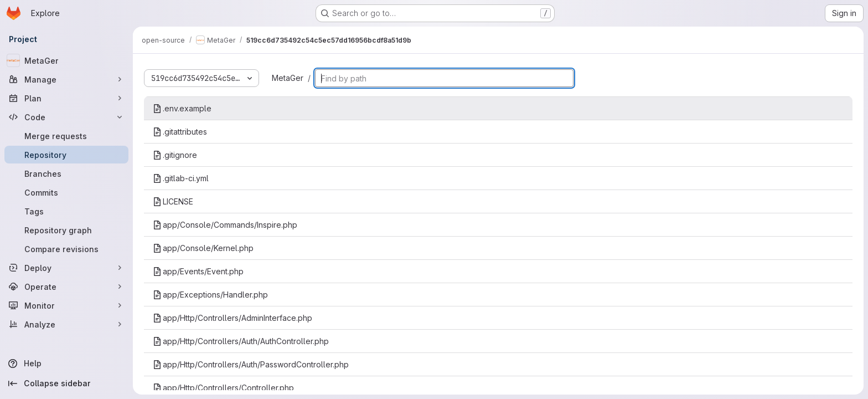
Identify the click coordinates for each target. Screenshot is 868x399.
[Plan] (66, 98)
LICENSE (173, 201)
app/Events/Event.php (198, 271)
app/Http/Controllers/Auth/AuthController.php (241, 341)
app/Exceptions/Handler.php (210, 295)
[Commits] (66, 192)
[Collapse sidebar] (66, 383)
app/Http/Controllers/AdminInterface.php (232, 318)
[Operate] (66, 287)
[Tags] (66, 211)
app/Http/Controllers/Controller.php (223, 388)
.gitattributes (180, 132)
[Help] (66, 364)
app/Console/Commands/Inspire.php (225, 225)
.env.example (182, 108)
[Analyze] (66, 324)
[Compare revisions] (66, 249)
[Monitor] (66, 305)
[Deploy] (66, 268)
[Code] (66, 117)
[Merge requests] (66, 136)
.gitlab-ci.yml (181, 178)
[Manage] (66, 79)
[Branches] (66, 173)
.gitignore (175, 155)
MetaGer (288, 78)
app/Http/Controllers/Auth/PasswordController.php (251, 364)
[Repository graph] (66, 230)
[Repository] (66, 155)
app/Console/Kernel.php (203, 248)
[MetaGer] (66, 60)
